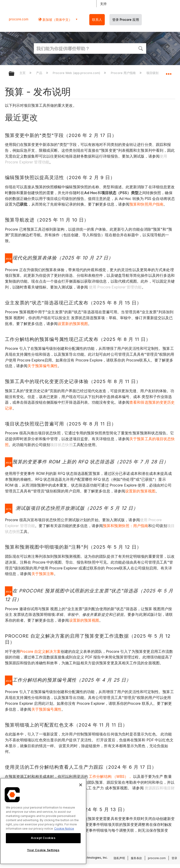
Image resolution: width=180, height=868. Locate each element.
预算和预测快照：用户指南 (126, 526)
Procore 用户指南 (124, 73)
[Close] (81, 785)
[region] (43, 821)
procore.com (19, 19)
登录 (174, 858)
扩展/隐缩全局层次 (15, 74)
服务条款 (136, 858)
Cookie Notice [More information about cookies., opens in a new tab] (64, 829)
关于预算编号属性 (43, 366)
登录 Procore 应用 (126, 20)
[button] (141, 48)
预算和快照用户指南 (146, 204)
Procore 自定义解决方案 (40, 652)
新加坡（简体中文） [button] (57, 20)
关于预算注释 (43, 574)
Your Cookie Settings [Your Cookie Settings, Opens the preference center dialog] (43, 850)
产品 (40, 73)
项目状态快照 (62, 445)
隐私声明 (119, 858)
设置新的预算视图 (73, 324)
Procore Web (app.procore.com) (77, 73)
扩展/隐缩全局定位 (169, 72)
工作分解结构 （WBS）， (110, 777)
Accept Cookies (43, 838)
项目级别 (153, 73)
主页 (23, 73)
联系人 (97, 20)
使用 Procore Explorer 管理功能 (115, 287)
